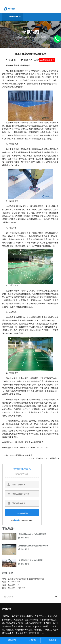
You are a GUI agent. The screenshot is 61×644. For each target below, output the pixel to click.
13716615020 (12, 17)
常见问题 (42, 37)
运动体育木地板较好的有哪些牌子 (33, 534)
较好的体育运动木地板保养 (21, 455)
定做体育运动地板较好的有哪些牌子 (33, 545)
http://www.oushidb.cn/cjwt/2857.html (32, 447)
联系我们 (7, 609)
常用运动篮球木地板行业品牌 (31, 560)
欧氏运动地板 (31, 37)
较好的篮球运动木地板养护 (47, 458)
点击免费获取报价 (47, 60)
